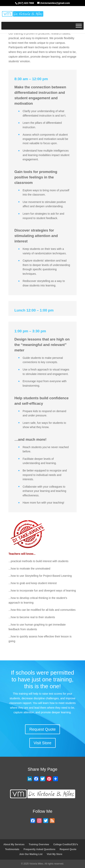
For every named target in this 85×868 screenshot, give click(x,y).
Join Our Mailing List (31, 854)
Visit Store (43, 743)
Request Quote (43, 729)
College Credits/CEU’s (66, 844)
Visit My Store (55, 854)
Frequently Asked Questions (39, 849)
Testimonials (12, 849)
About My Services (14, 844)
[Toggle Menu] (79, 26)
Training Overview (39, 844)
